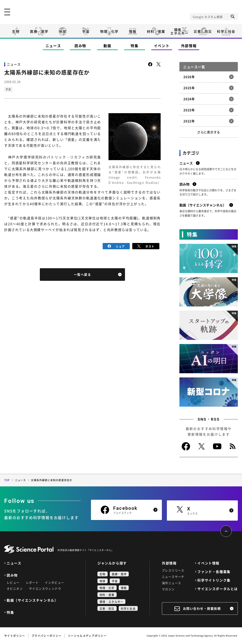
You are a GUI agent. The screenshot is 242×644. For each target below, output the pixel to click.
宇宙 (86, 31)
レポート (32, 582)
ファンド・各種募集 (214, 572)
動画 (107, 46)
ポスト (146, 246)
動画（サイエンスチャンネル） (32, 600)
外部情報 (189, 46)
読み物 (80, 46)
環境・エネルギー (111, 602)
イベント (162, 46)
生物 (16, 31)
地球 (62, 31)
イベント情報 (208, 563)
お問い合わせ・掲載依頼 (202, 609)
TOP (7, 480)
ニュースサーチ (173, 577)
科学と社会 (226, 31)
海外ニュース (171, 583)
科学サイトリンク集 (214, 580)
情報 (133, 31)
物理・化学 (109, 31)
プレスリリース (173, 570)
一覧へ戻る (83, 274)
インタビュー (54, 582)
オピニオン (15, 588)
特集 (134, 46)
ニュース (53, 46)
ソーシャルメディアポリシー (87, 636)
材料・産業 (156, 31)
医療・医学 (39, 31)
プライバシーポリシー (46, 636)
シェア (116, 246)
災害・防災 (203, 31)
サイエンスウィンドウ (45, 588)
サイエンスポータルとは (218, 589)
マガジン (168, 589)
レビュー (13, 582)
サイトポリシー (15, 636)
